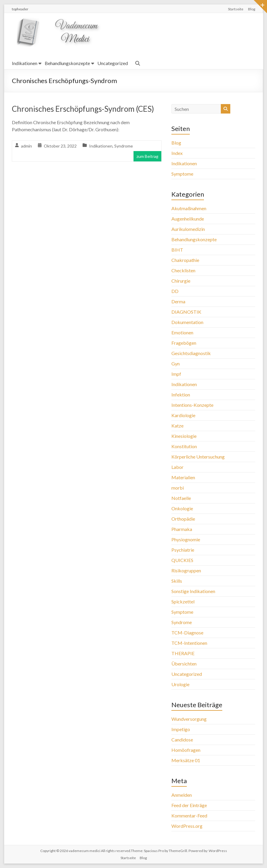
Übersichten (184, 664)
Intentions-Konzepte (192, 405)
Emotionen (182, 332)
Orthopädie (183, 519)
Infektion (181, 395)
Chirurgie (181, 281)
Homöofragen (186, 750)
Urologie (180, 684)
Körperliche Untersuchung (198, 457)
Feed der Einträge (189, 805)
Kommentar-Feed (189, 816)
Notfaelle (181, 498)
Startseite (236, 9)
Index (177, 153)
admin (26, 146)
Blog (252, 9)
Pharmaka (182, 529)
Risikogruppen (186, 570)
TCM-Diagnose (187, 633)
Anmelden (182, 795)
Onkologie (182, 508)
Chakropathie (185, 260)
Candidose (182, 740)
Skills (177, 581)
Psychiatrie (183, 550)
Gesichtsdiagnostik (191, 353)
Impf (176, 374)
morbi (178, 488)
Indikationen (25, 63)
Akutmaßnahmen (189, 208)
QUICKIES (182, 560)
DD (175, 291)
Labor (177, 467)
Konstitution (184, 446)
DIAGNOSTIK (186, 312)
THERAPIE (183, 653)
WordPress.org (187, 826)
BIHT (177, 250)
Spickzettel (183, 601)
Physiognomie (186, 539)
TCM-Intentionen (189, 643)
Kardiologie (183, 415)
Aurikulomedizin (188, 229)
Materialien (183, 477)
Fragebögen (184, 343)
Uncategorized (113, 63)
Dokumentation (187, 322)
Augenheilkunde (188, 219)
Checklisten (183, 270)
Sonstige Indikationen (193, 591)
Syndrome (124, 146)
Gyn (176, 363)
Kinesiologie (184, 436)
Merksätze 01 (186, 760)
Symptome (182, 174)
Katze (177, 426)
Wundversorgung (189, 719)
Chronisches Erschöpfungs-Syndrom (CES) (83, 109)
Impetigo (181, 729)
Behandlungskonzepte (67, 63)
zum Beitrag (147, 156)
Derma (178, 301)
